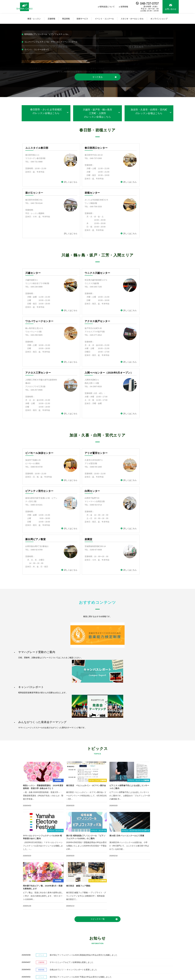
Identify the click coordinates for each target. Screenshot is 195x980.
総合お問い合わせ (156, 892)
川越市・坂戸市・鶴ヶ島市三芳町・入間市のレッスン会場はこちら (97, 113)
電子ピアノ (105, 940)
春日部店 (79, 933)
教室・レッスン (25, 928)
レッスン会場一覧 (27, 933)
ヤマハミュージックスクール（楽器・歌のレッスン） (42, 940)
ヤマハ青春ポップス (27, 943)
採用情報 (124, 7)
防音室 (103, 950)
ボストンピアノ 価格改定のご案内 (58, 849)
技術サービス (132, 928)
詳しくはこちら (62, 182)
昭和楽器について (107, 7)
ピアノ (103, 933)
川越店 (78, 936)
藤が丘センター (135, 148)
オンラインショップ (83, 940)
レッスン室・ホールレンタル (139, 938)
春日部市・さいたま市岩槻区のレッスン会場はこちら (46, 111)
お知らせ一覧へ (167, 857)
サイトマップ (46, 976)
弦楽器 (103, 943)
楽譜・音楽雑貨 (107, 947)
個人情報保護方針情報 (27, 976)
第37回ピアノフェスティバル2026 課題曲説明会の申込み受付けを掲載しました (77, 820)
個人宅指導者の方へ (135, 943)
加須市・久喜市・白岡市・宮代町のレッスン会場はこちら (149, 111)
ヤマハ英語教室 (26, 950)
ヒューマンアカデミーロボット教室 (34, 954)
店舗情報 (78, 928)
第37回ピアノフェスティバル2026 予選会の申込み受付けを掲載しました (75, 842)
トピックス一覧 (98, 784)
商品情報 (104, 928)
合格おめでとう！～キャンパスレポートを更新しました (67, 835)
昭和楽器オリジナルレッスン (31, 947)
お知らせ (167, 938)
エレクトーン (106, 936)
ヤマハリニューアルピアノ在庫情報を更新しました (65, 827)
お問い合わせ (171, 9)
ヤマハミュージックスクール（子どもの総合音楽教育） (43, 936)
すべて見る (98, 77)
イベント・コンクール (136, 933)
